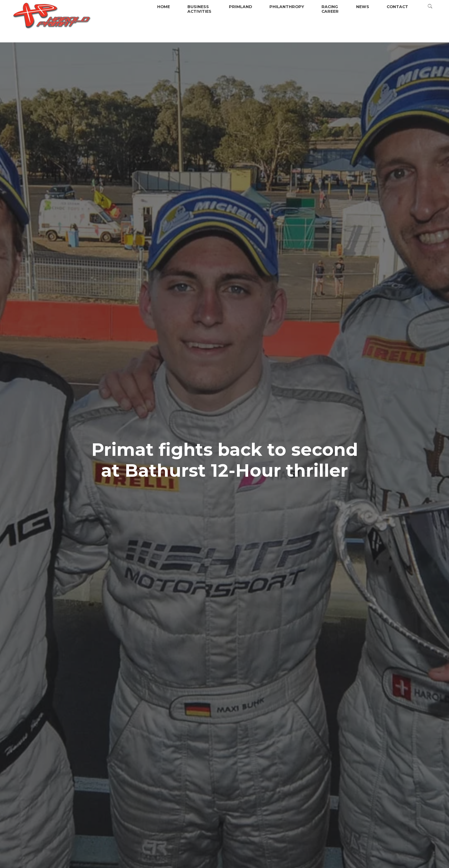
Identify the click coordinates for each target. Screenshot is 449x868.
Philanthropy (287, 7)
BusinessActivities (199, 9)
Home (164, 7)
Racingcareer (330, 9)
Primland (240, 7)
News (363, 7)
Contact (397, 7)
